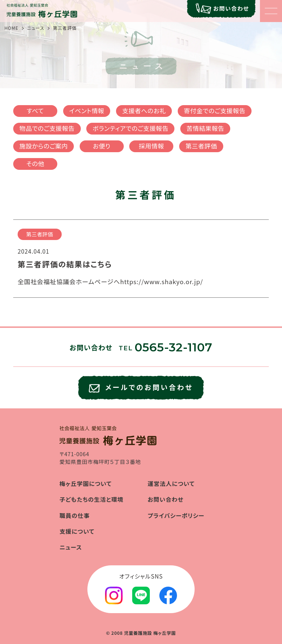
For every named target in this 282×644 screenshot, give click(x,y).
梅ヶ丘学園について (86, 483)
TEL (166, 348)
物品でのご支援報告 (47, 128)
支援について (77, 531)
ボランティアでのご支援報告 (130, 128)
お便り (102, 146)
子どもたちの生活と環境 (91, 499)
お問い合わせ (166, 499)
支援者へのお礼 (144, 111)
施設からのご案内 (44, 146)
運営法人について (171, 483)
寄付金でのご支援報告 (215, 111)
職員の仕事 (75, 515)
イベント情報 (86, 111)
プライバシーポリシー (176, 515)
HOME (11, 28)
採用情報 (151, 146)
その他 (35, 164)
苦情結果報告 (205, 128)
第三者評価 (201, 146)
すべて (35, 111)
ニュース (36, 28)
